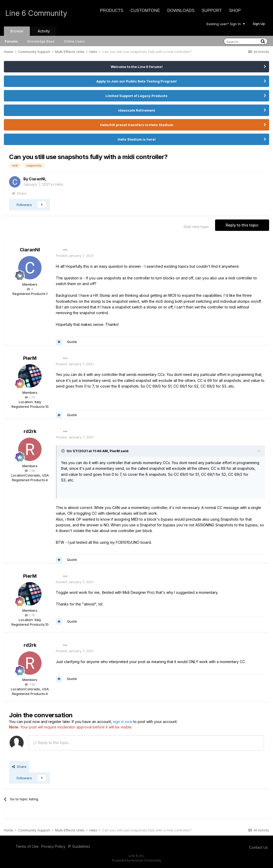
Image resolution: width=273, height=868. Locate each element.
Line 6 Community (36, 13)
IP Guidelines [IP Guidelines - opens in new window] (79, 846)
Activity (44, 31)
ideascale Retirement (137, 110)
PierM (30, 358)
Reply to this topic (242, 225)
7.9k (30, 471)
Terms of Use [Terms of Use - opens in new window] (27, 846)
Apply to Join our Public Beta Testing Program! (136, 81)
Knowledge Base (41, 41)
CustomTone (145, 11)
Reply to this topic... (52, 743)
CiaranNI (37, 179)
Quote (72, 342)
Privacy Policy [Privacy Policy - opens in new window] (53, 846)
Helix (59, 184)
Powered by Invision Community (137, 860)
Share (19, 193)
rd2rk (30, 431)
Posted (75, 256)
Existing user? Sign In (226, 24)
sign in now (123, 722)
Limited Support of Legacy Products (136, 96)
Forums (11, 41)
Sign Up (259, 24)
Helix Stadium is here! (137, 139)
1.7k (30, 397)
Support (212, 11)
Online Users (74, 41)
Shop (235, 11)
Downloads (181, 11)
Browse (17, 31)
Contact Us (258, 847)
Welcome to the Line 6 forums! (137, 67)
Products (112, 11)
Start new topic (196, 227)
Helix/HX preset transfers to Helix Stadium (137, 125)
